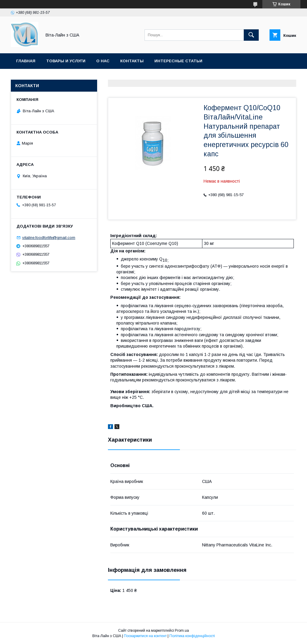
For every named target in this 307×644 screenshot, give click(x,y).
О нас (103, 61)
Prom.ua (182, 631)
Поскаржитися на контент (145, 636)
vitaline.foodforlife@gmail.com (49, 238)
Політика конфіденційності (192, 636)
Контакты (132, 61)
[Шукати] (251, 35)
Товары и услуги (66, 61)
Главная (26, 61)
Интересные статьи (178, 61)
